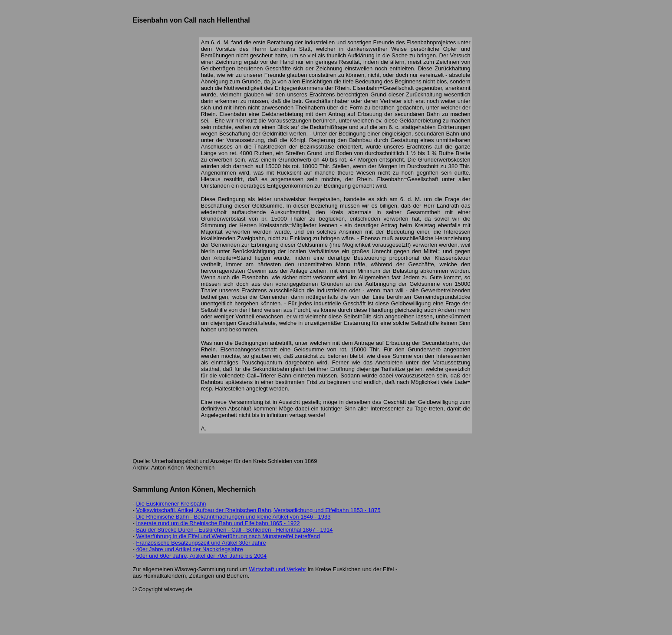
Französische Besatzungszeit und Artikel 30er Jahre (201, 543)
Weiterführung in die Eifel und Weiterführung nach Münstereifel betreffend (228, 536)
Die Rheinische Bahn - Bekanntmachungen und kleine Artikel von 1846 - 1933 (233, 517)
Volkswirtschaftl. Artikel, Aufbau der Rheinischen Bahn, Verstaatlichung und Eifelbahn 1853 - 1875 (258, 510)
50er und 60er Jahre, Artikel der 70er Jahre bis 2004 (201, 556)
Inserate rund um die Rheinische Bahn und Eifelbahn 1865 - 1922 (218, 523)
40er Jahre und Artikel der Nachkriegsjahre (189, 549)
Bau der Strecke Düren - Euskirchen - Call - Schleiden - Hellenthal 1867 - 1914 (234, 530)
